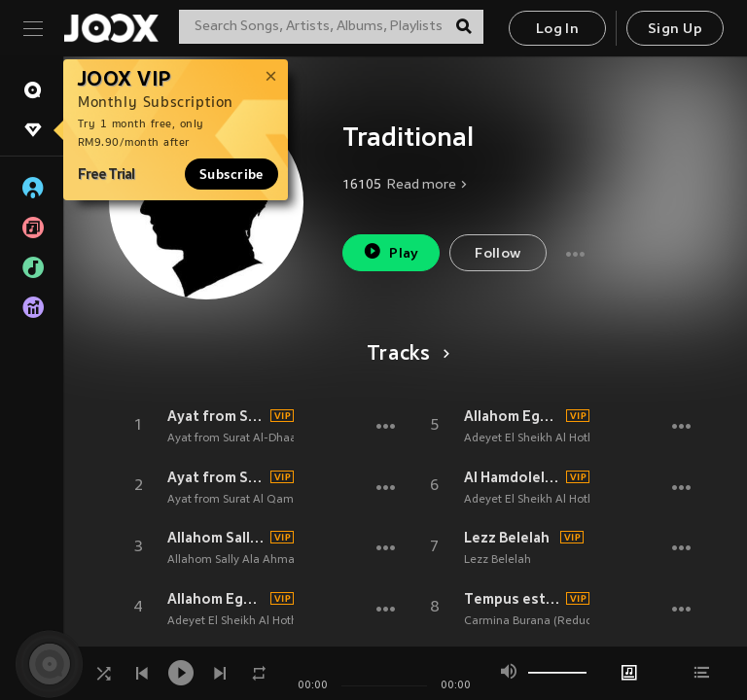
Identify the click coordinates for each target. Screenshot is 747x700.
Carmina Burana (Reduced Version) (558, 621)
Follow (498, 254)
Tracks (405, 355)
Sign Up (675, 30)
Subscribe (231, 174)
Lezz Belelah (507, 538)
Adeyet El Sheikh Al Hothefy (241, 621)
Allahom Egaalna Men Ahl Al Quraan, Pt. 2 (513, 416)
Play (391, 251)
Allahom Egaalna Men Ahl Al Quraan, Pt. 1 (216, 599)
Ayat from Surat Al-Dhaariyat (216, 416)
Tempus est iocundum (513, 599)
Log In (557, 30)
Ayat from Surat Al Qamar (216, 477)
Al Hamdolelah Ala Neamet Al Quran (513, 477)
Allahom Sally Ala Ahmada (216, 538)
